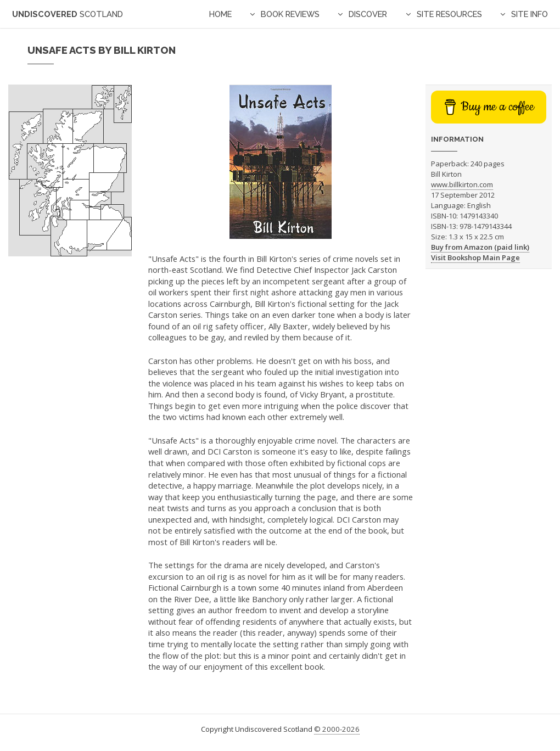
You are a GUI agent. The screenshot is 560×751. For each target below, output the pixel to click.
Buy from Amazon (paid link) (480, 247)
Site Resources (449, 14)
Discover (368, 14)
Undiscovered (68, 14)
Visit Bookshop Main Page (475, 257)
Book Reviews (290, 14)
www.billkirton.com (462, 184)
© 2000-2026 (337, 729)
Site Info (530, 14)
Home (220, 14)
